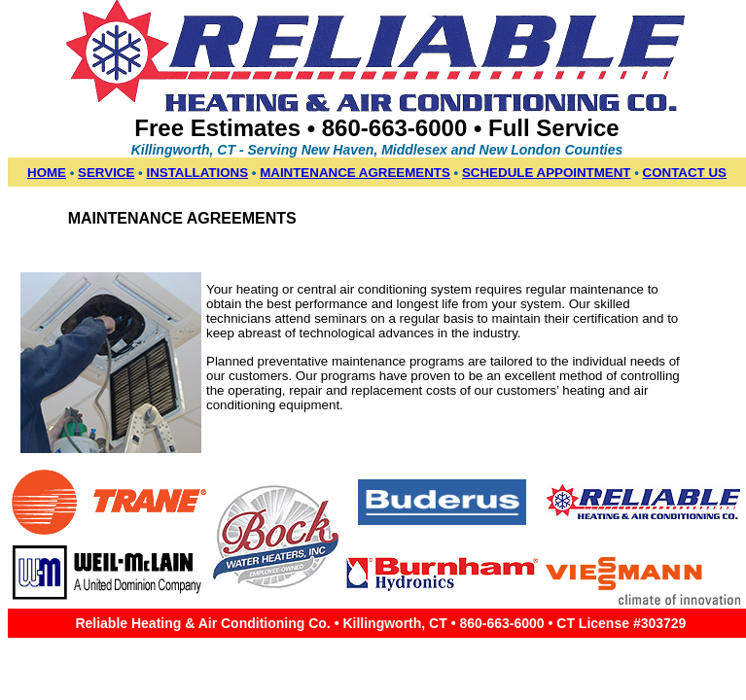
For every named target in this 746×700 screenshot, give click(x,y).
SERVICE (106, 173)
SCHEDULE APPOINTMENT (547, 173)
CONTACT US (685, 173)
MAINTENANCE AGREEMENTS (355, 173)
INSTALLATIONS (197, 173)
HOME (47, 173)
